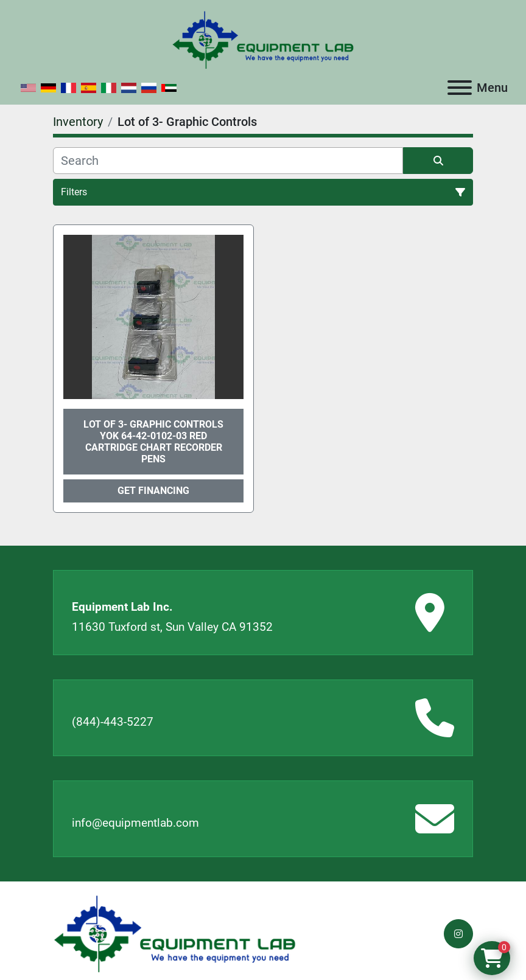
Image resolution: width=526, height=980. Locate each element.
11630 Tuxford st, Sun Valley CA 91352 (172, 627)
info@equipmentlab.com (135, 823)
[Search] (228, 161)
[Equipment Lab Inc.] (175, 933)
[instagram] (458, 934)
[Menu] (460, 88)
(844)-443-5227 (113, 722)
